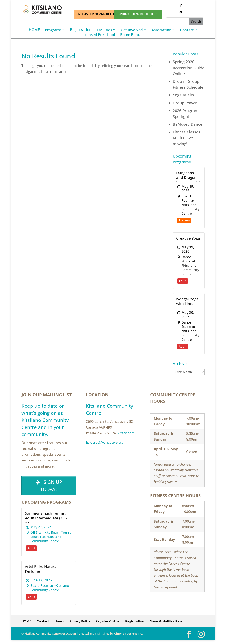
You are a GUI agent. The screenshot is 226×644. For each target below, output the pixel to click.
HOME (34, 30)
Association (161, 30)
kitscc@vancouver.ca (105, 442)
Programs (53, 30)
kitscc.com (126, 433)
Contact (187, 30)
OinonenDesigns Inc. (128, 633)
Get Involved (132, 30)
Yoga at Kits (183, 95)
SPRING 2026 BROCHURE (138, 14)
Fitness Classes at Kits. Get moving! (186, 138)
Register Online (108, 621)
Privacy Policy (80, 621)
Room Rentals (132, 35)
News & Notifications (166, 621)
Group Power (185, 103)
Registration (81, 30)
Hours (59, 621)
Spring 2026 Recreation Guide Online (189, 68)
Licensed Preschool (98, 35)
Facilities (104, 30)
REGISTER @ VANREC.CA (98, 14)
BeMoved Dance (187, 124)
